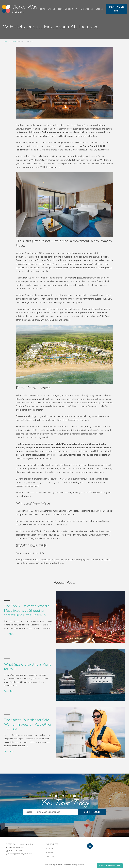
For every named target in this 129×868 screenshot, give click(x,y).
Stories (99, 9)
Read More (9, 634)
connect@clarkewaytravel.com (20, 854)
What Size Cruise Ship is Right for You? (28, 667)
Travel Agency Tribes (77, 865)
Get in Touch (92, 812)
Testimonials (52, 857)
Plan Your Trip (117, 9)
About (52, 9)
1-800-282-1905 (16, 851)
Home (42, 9)
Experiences (87, 9)
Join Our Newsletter (110, 866)
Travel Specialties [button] (67, 9)
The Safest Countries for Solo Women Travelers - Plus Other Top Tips (28, 725)
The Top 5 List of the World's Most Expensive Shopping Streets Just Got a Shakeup (27, 611)
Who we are (52, 844)
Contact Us (52, 848)
